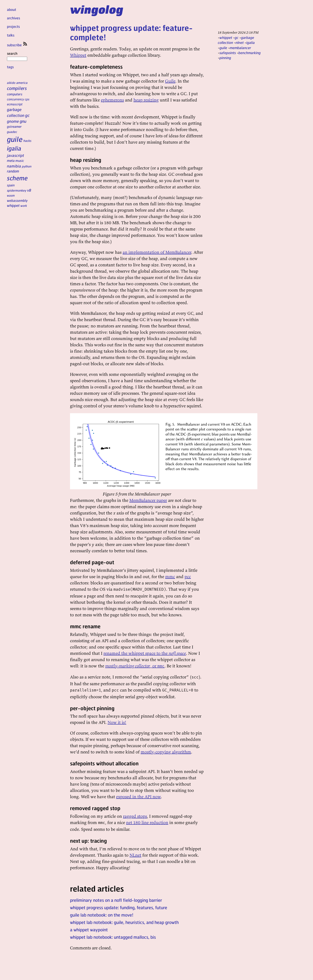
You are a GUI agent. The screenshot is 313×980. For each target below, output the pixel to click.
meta (11, 161)
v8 (29, 190)
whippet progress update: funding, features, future (119, 907)
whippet (13, 205)
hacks (27, 141)
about (12, 9)
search (17, 56)
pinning (225, 58)
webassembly (17, 200)
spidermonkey (17, 190)
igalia (14, 148)
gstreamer (14, 126)
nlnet (240, 42)
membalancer (240, 48)
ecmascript (15, 104)
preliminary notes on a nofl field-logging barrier (116, 900)
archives (13, 18)
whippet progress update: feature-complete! (131, 32)
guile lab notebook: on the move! (102, 915)
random (13, 171)
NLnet (135, 855)
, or (135, 666)
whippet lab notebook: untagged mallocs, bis (113, 937)
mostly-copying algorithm (166, 752)
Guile (170, 81)
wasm (11, 195)
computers (15, 94)
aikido (11, 83)
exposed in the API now (138, 797)
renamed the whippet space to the (145, 653)
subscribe (17, 45)
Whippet (78, 55)
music (20, 161)
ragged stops (135, 816)
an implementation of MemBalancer (157, 252)
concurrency (15, 99)
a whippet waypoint (89, 930)
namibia (14, 166)
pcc (188, 576)
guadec (12, 132)
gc (27, 115)
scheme (17, 178)
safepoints (228, 53)
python (27, 166)
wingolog (97, 9)
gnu (23, 121)
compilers (17, 88)
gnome (13, 121)
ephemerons (112, 100)
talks (11, 35)
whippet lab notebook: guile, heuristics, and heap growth (124, 922)
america (22, 83)
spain (11, 185)
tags (10, 67)
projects (13, 26)
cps (27, 99)
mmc (170, 576)
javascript (16, 155)
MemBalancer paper (148, 500)
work (24, 206)
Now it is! (117, 722)
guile (15, 139)
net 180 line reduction (147, 822)
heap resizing (146, 100)
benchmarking (250, 53)
